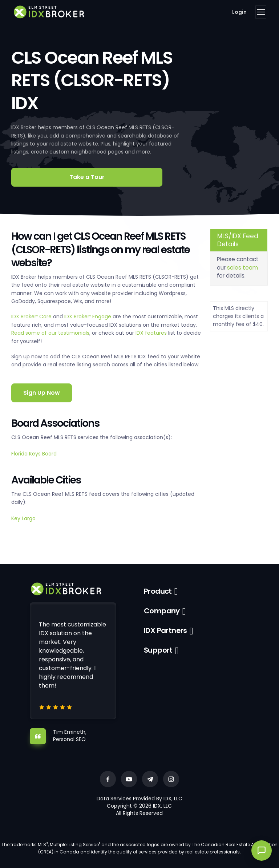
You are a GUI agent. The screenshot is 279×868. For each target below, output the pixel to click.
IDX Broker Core (32, 316)
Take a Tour (87, 177)
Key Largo (23, 518)
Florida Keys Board (34, 454)
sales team (242, 268)
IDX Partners (165, 630)
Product (158, 591)
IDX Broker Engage (88, 316)
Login (239, 12)
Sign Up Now (42, 393)
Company (162, 611)
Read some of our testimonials (50, 333)
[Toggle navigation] (261, 12)
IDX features (151, 333)
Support (158, 650)
